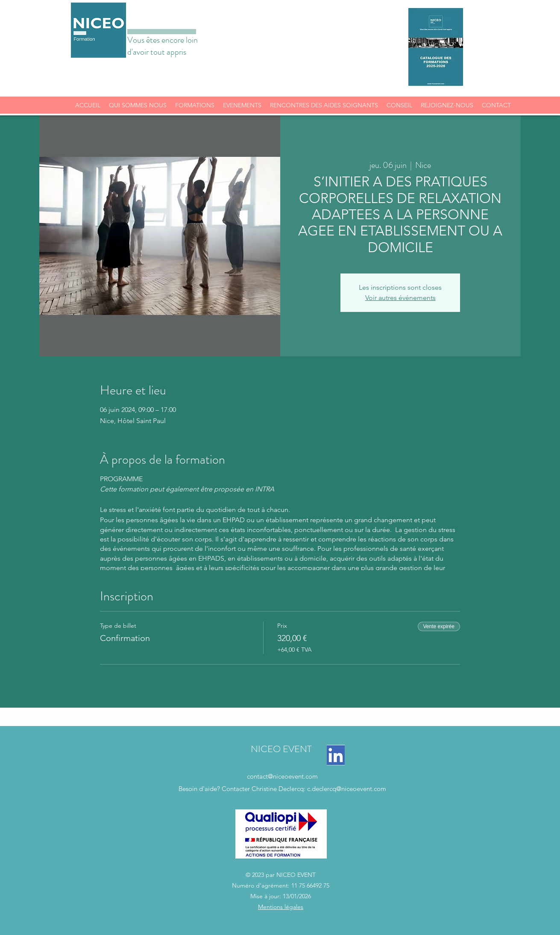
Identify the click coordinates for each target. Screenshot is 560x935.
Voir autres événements (400, 298)
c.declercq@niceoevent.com (347, 789)
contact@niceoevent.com (282, 776)
